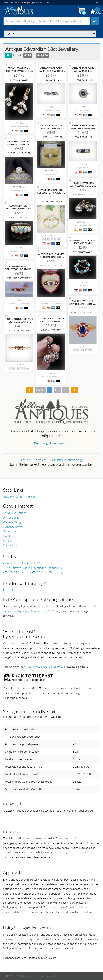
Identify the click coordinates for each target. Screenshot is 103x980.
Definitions (10, 531)
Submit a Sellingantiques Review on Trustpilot (29, 611)
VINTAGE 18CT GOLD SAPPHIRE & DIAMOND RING (51, 71)
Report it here (12, 590)
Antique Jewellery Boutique (51, 81)
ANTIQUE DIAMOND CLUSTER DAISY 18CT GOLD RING (51, 128)
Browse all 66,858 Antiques (20, 497)
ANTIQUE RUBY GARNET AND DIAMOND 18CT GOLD (51, 257)
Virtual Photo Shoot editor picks (43, 666)
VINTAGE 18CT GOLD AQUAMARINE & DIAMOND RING (83, 71)
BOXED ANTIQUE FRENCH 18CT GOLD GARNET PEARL (19, 322)
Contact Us (10, 545)
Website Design (13, 522)
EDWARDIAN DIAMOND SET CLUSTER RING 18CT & (51, 193)
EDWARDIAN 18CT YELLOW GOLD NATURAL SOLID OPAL (19, 208)
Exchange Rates (13, 527)
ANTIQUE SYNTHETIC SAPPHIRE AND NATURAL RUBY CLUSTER (83, 304)
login (98, 3)
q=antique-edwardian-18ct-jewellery (50, 34)
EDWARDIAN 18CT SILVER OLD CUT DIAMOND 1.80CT (51, 321)
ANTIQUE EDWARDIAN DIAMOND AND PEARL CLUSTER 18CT (19, 144)
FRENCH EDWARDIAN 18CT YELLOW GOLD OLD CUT (19, 71)
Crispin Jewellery (19, 80)
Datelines (9, 536)
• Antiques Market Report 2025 (23, 563)
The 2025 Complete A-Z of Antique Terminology (51, 460)
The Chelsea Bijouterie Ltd (83, 313)
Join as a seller (12, 517)
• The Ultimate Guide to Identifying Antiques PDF (33, 568)
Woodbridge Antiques (51, 202)
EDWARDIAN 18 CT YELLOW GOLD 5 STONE (19, 268)
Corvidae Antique (19, 331)
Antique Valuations (15, 513)
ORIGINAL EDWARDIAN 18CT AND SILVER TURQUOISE (83, 243)
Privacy (8, 541)
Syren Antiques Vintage (19, 278)
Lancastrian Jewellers (51, 137)
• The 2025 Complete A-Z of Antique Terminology (34, 572)
